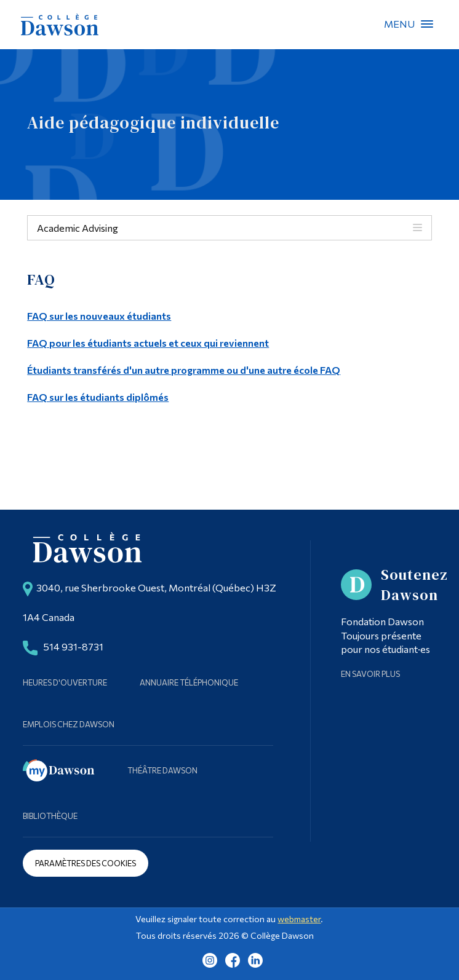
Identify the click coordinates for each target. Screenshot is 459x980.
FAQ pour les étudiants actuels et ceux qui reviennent (148, 343)
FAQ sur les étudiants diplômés (98, 397)
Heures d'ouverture (65, 682)
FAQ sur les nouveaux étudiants (99, 316)
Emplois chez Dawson (69, 724)
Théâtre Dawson (162, 770)
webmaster (299, 919)
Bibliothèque (50, 816)
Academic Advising (78, 228)
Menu (427, 24)
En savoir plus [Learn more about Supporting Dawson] (370, 674)
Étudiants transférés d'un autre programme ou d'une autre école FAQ (184, 370)
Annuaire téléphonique (189, 682)
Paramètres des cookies (86, 863)
